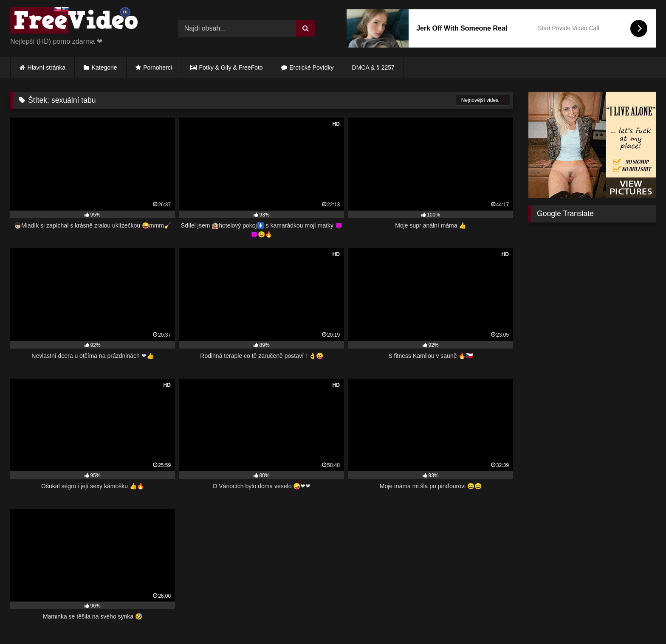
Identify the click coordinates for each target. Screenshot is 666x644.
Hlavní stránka (47, 67)
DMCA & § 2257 (373, 67)
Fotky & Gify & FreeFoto (231, 67)
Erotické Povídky (311, 67)
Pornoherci (158, 67)
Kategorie (104, 67)
